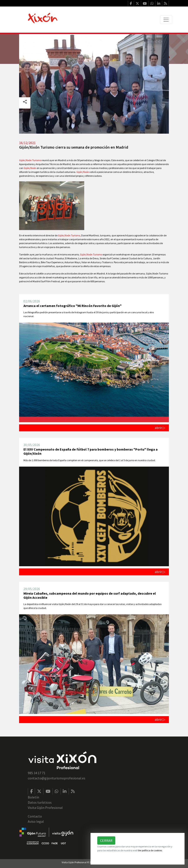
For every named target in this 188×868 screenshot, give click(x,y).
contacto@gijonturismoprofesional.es (57, 778)
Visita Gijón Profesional (45, 808)
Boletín (33, 797)
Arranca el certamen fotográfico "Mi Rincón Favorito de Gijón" (73, 306)
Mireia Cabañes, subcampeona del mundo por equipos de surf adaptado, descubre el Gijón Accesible (90, 595)
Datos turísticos (40, 802)
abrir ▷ (160, 428)
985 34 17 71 (37, 773)
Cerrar (106, 840)
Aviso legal (36, 821)
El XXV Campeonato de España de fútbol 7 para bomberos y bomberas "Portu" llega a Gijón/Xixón (91, 451)
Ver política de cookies (150, 850)
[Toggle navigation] (166, 20)
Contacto (35, 816)
